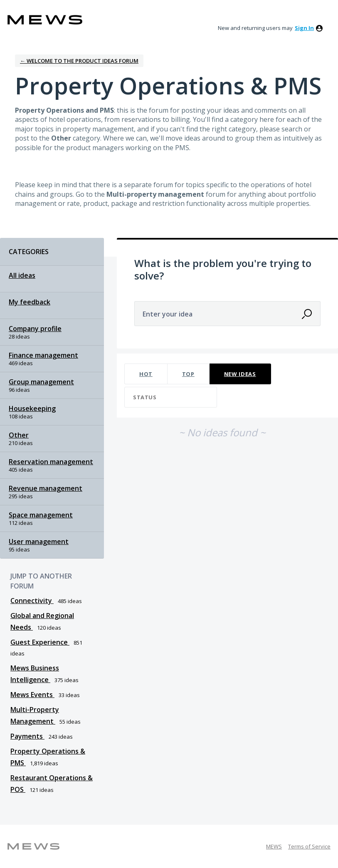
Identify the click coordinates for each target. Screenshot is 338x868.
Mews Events (32, 695)
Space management (41, 515)
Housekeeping (32, 408)
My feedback (30, 302)
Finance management (43, 355)
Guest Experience (40, 642)
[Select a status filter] (171, 397)
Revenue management (46, 488)
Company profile (35, 329)
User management (39, 542)
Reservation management (51, 462)
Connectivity (32, 601)
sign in (304, 28)
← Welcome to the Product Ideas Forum (79, 61)
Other (19, 435)
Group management (41, 382)
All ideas (22, 275)
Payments (27, 736)
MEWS (274, 846)
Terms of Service (309, 846)
